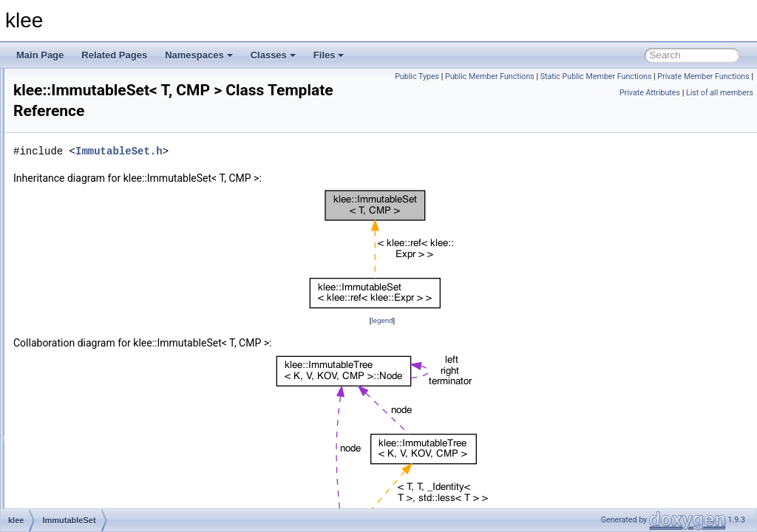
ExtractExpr (84, 198)
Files (329, 55)
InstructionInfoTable (99, 393)
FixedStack (82, 214)
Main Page (40, 55)
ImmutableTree (90, 312)
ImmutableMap (90, 279)
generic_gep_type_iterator (112, 263)
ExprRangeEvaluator (102, 100)
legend (474, 320)
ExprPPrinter (86, 84)
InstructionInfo (88, 377)
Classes (273, 55)
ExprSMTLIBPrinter (99, 133)
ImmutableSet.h (304, 151)
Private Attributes (650, 93)
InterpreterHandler (96, 458)
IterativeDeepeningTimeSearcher (126, 491)
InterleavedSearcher (101, 426)
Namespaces (199, 55)
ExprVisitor (82, 149)
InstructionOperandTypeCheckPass (130, 409)
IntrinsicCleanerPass (101, 474)
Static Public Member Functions (694, 76)
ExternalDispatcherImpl (106, 182)
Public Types (515, 76)
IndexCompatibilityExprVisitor (118, 344)
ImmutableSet (88, 296)
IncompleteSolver (95, 328)
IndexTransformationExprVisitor (122, 361)
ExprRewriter (86, 117)
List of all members (720, 93)
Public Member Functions (587, 76)
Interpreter (81, 442)
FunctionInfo (85, 247)
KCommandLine (92, 507)
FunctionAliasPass (97, 231)
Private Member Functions (568, 93)
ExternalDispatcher (98, 166)
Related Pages (114, 55)
